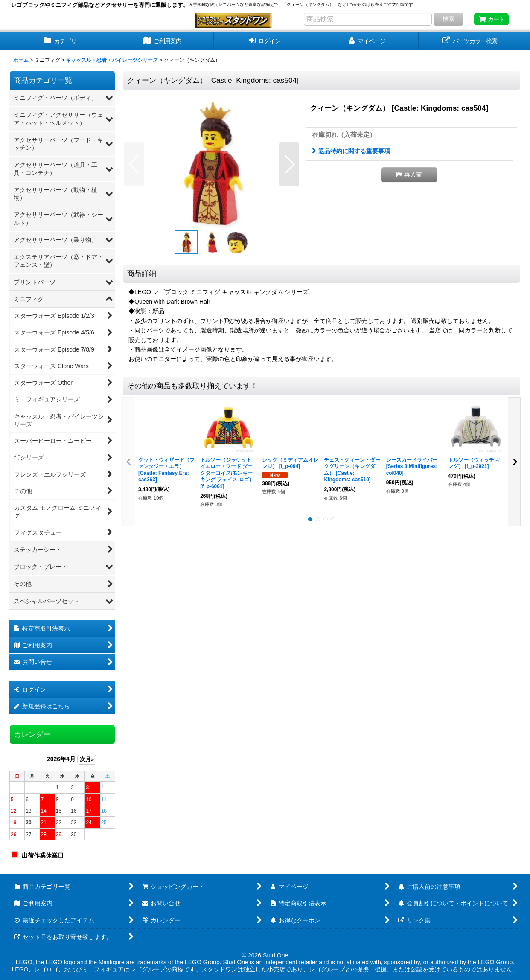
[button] (134, 164)
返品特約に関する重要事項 (351, 151)
